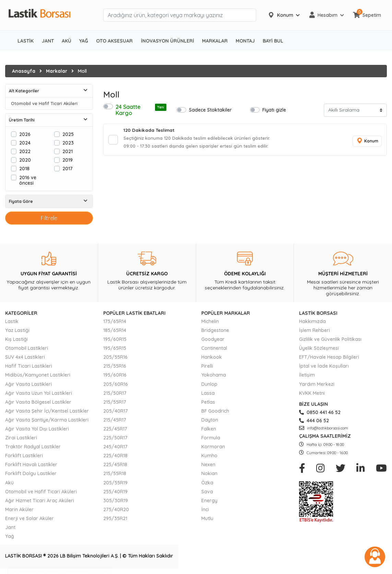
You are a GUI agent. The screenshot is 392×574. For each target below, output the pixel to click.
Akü (9, 483)
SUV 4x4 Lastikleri (25, 357)
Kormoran (213, 447)
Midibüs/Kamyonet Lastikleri (38, 375)
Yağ (10, 536)
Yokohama (214, 375)
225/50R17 (115, 438)
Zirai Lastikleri (21, 438)
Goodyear (213, 339)
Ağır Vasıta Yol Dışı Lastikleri (37, 429)
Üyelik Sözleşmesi (319, 348)
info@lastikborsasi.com (324, 428)
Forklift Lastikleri (24, 456)
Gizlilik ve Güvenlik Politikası (330, 339)
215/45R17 (115, 420)
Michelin (210, 321)
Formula (211, 438)
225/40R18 (115, 456)
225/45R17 (115, 429)
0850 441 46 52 (320, 412)
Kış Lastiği (16, 339)
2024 (25, 143)
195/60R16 (115, 375)
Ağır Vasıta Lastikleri (28, 384)
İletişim (307, 375)
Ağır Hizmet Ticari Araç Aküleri (40, 501)
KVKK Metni (312, 393)
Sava (207, 492)
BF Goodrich (215, 411)
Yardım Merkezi (317, 384)
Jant (10, 527)
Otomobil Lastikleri (27, 348)
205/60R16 (116, 384)
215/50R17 (115, 393)
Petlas (208, 402)
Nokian (209, 473)
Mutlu (207, 518)
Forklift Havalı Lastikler (31, 464)
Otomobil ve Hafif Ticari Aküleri (44, 104)
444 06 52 (314, 421)
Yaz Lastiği (17, 330)
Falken (209, 429)
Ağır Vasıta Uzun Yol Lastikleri (39, 393)
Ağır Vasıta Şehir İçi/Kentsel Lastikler (47, 411)
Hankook (212, 357)
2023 (68, 143)
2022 (25, 151)
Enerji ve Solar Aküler (29, 518)
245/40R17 (115, 447)
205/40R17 (116, 411)
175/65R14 (115, 321)
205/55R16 (115, 357)
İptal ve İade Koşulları (324, 366)
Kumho (209, 456)
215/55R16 (115, 366)
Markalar (57, 71)
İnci (205, 509)
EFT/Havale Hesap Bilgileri (329, 357)
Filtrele (49, 218)
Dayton (210, 420)
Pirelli (207, 366)
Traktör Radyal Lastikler (33, 447)
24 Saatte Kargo (141, 110)
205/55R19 (115, 483)
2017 (68, 168)
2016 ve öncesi (28, 180)
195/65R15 (115, 348)
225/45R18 (115, 464)
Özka (207, 483)
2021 (68, 151)
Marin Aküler (19, 509)
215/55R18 (115, 473)
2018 (24, 168)
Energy (209, 501)
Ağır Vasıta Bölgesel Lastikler (38, 402)
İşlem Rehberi (314, 330)
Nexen (208, 464)
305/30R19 (116, 501)
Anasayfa (24, 71)
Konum (366, 142)
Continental (214, 348)
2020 (25, 160)
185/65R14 (115, 330)
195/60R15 (115, 339)
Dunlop (209, 384)
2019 (68, 160)
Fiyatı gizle (274, 110)
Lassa (208, 393)
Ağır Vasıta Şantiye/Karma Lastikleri (47, 420)
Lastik (12, 321)
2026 (25, 134)
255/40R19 (115, 492)
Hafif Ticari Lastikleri (29, 366)
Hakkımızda (312, 321)
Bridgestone (215, 330)
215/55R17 (115, 402)
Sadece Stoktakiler (210, 110)
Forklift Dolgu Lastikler (31, 473)
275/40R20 (116, 509)
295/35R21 (115, 518)
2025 (68, 134)
